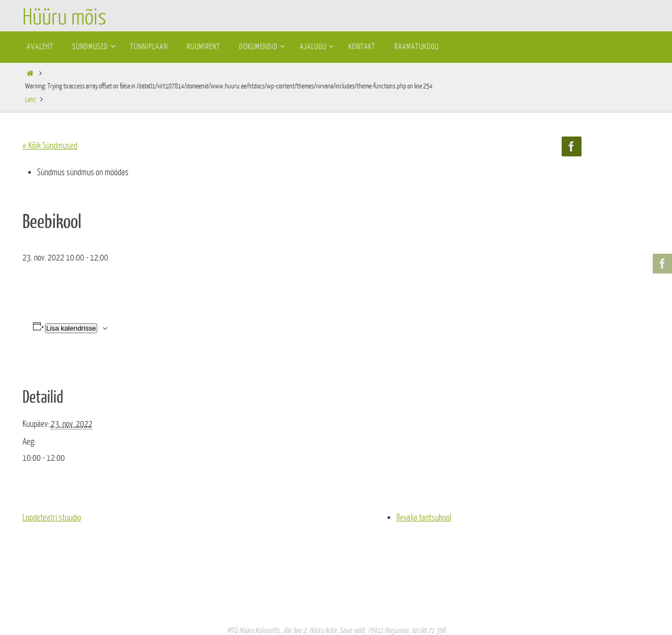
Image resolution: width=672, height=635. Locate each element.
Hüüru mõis (64, 18)
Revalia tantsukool (424, 518)
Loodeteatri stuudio (52, 518)
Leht (30, 100)
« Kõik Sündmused (50, 146)
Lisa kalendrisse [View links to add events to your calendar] (71, 328)
